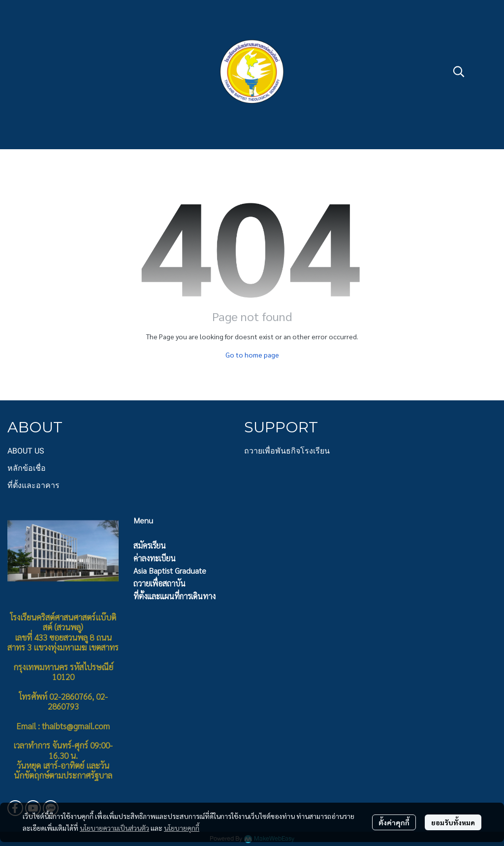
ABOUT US (26, 451)
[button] (459, 71)
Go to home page (252, 355)
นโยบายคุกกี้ (182, 828)
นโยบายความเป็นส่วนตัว (114, 828)
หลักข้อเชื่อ (27, 468)
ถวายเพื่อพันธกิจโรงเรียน (287, 451)
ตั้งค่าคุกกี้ (394, 822)
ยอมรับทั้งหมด (453, 822)
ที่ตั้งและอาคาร (33, 485)
